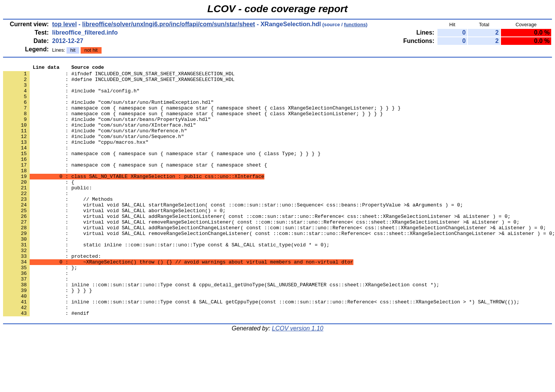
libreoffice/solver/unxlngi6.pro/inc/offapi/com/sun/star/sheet (169, 24)
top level (64, 24)
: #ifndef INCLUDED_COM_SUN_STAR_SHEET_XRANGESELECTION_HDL (119, 76)
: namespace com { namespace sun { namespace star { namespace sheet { (135, 185)
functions (355, 25)
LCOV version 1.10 (298, 379)
